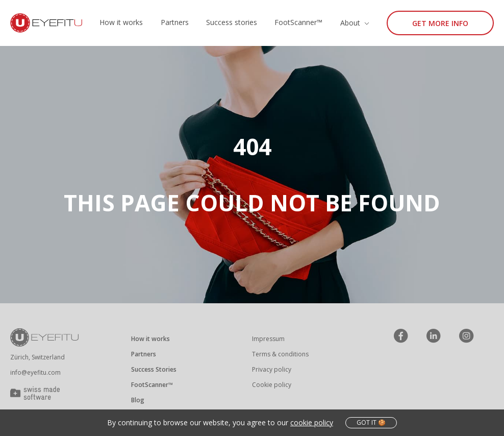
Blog (138, 400)
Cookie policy (272, 385)
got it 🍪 (371, 422)
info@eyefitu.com (35, 372)
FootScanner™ (298, 22)
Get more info (440, 23)
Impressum (268, 339)
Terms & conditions (280, 354)
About (350, 23)
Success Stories (154, 369)
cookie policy (312, 422)
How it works (121, 22)
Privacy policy (272, 369)
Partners (175, 22)
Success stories (232, 22)
